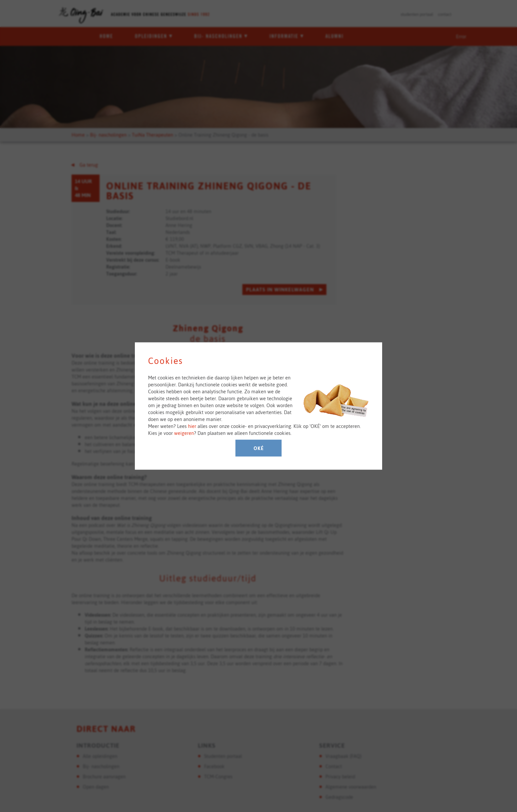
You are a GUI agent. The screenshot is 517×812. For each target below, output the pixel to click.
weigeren (184, 433)
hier (192, 426)
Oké (259, 448)
